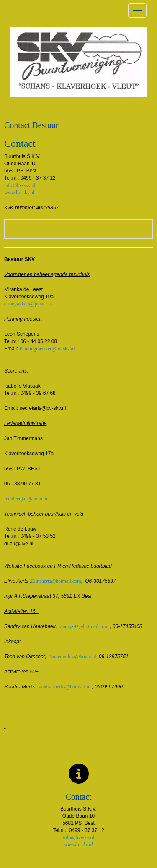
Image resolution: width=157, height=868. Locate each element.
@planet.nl (28, 304)
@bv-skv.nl (47, 349)
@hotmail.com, (57, 581)
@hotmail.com (83, 626)
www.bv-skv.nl (19, 193)
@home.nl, (73, 657)
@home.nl (26, 499)
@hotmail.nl (64, 687)
